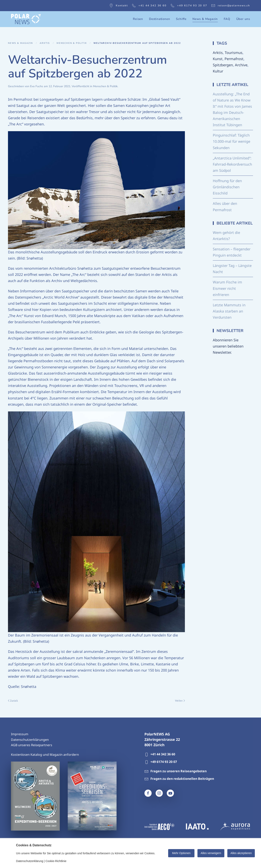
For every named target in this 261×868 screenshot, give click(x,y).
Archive (241, 65)
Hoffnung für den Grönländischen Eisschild (227, 187)
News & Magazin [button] (205, 19)
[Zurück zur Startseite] (26, 19)
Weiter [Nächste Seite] (180, 701)
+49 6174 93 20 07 (189, 6)
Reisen (138, 19)
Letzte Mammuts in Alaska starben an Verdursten (229, 311)
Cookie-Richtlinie (56, 861)
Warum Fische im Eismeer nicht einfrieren (227, 288)
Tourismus (234, 53)
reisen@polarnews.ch (231, 6)
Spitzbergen (223, 65)
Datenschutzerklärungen (30, 740)
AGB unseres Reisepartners (32, 745)
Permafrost (234, 59)
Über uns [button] (243, 19)
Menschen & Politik (105, 86)
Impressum (20, 734)
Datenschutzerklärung (30, 861)
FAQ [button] (227, 19)
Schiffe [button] (181, 19)
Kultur (218, 71)
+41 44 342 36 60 (149, 6)
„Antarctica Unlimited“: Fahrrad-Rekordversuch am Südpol (232, 164)
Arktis (218, 53)
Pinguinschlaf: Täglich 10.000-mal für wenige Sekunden (232, 141)
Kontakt (119, 6)
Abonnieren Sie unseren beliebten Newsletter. (228, 346)
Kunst (218, 59)
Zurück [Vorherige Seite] (13, 701)
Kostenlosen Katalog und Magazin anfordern (45, 755)
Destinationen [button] (159, 19)
